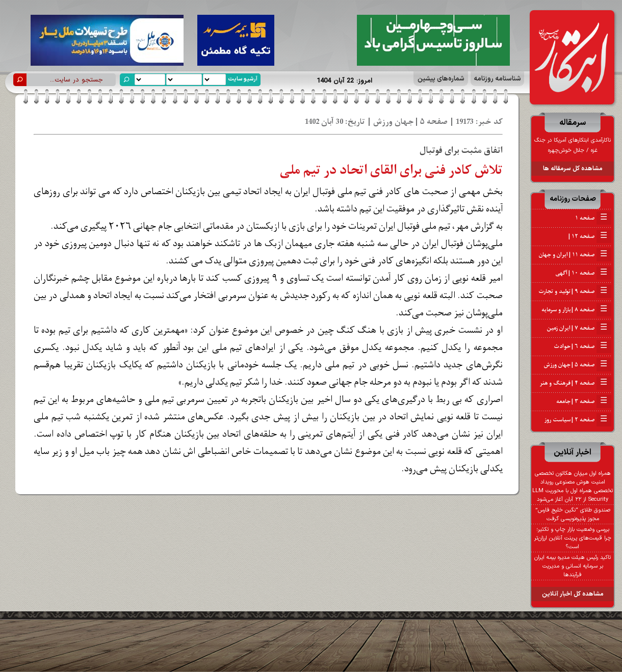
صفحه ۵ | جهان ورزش (578, 365)
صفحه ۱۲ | (589, 236)
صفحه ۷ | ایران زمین (579, 328)
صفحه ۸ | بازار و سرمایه (576, 310)
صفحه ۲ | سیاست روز (578, 420)
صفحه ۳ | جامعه (584, 401)
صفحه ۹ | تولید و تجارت (575, 291)
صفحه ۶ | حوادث (582, 346)
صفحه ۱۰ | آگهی (584, 273)
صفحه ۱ (593, 218)
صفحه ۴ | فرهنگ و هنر (576, 383)
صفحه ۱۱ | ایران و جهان (575, 255)
